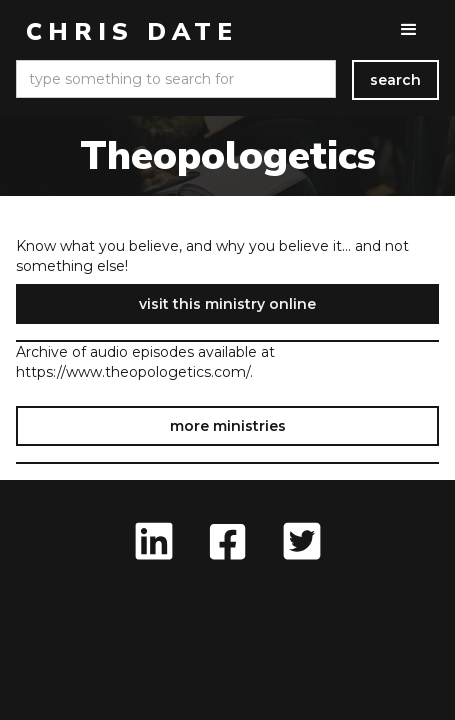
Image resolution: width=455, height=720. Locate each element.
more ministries (228, 426)
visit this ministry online (227, 304)
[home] (127, 32)
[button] (409, 30)
